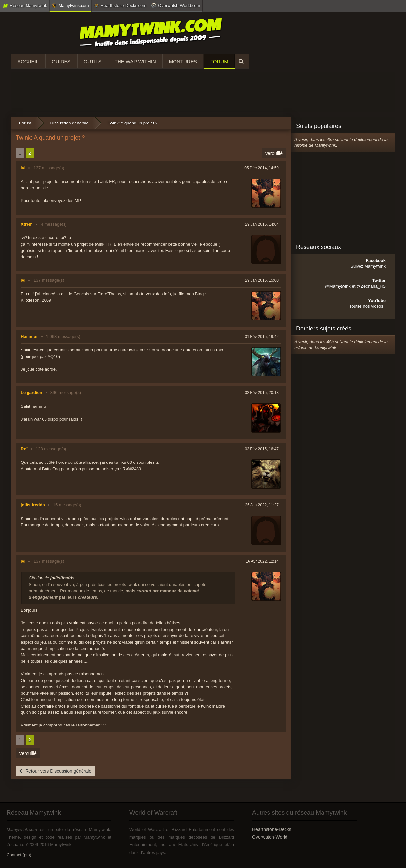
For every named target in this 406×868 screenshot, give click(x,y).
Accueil (28, 61)
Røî (24, 449)
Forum (219, 61)
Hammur (29, 337)
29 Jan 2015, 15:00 (262, 280)
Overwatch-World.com (176, 5)
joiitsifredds (33, 505)
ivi (23, 168)
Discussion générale (70, 123)
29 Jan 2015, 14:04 (262, 224)
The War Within (135, 61)
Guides (61, 61)
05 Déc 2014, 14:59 (261, 168)
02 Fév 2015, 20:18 (262, 393)
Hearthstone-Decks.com (120, 6)
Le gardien (31, 393)
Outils (93, 61)
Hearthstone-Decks (272, 829)
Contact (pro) (19, 855)
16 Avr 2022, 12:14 (262, 561)
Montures (183, 61)
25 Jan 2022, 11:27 (262, 505)
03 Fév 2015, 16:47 (262, 449)
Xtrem (27, 224)
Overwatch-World (270, 837)
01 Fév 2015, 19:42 (262, 337)
